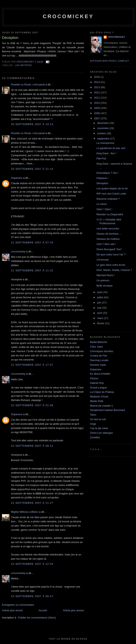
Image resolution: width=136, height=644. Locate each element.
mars (100, 318)
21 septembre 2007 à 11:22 (32, 270)
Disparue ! (102, 178)
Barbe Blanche (98, 342)
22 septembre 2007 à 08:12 (32, 446)
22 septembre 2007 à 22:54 (32, 564)
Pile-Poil (101, 159)
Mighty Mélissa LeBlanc (25, 512)
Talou (93, 415)
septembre (104, 139)
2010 (97, 103)
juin (100, 303)
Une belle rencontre (108, 229)
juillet (100, 297)
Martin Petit (97, 401)
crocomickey (68, 16)
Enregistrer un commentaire (18, 605)
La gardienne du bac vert (111, 148)
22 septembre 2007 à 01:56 (32, 405)
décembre (103, 123)
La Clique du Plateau (102, 392)
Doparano (17, 178)
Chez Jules (96, 347)
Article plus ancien (74, 610)
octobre (102, 133)
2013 (97, 87)
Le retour (102, 204)
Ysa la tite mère (99, 428)
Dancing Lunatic (99, 360)
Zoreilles (95, 437)
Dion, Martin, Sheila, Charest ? (114, 270)
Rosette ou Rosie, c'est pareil (28, 84)
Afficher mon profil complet (109, 61)
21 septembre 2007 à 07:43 (32, 242)
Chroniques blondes (102, 351)
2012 (97, 92)
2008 (97, 113)
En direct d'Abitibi (100, 374)
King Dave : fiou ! (106, 153)
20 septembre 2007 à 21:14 (32, 169)
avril (100, 313)
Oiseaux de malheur (108, 239)
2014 (97, 82)
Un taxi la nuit (98, 419)
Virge (93, 424)
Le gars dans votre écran (111, 265)
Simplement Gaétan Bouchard (107, 410)
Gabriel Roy (97, 383)
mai (100, 308)
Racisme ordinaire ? (108, 199)
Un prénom (103, 280)
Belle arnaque (104, 286)
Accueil (43, 610)
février (101, 323)
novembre (103, 128)
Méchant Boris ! (105, 275)
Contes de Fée (98, 356)
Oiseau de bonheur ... (109, 234)
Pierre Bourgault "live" (109, 249)
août (100, 292)
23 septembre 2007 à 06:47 (32, 596)
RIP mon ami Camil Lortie (111, 194)
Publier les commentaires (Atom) (37, 618)
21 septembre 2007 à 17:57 (32, 365)
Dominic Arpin (98, 365)
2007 (97, 118)
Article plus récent (12, 610)
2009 (97, 108)
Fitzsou (94, 378)
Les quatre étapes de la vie (112, 188)
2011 (97, 98)
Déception (102, 183)
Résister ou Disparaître (110, 214)
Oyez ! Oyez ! (104, 209)
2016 (97, 77)
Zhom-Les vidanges (101, 433)
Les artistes (23, 65)
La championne (105, 143)
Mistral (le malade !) (101, 406)
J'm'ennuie (102, 260)
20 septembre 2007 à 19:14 (32, 124)
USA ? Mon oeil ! (106, 244)
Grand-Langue (98, 388)
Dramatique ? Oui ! (107, 173)
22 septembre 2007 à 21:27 (32, 503)
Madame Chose (99, 397)
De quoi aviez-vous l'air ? (111, 254)
